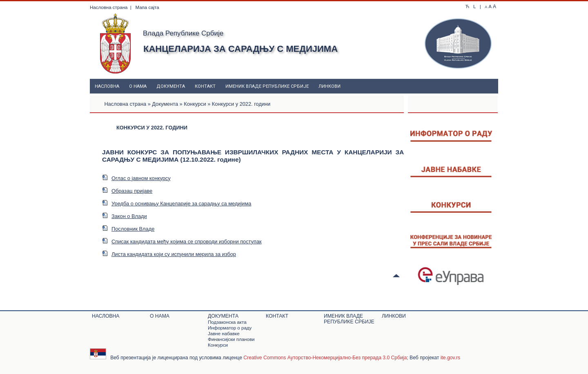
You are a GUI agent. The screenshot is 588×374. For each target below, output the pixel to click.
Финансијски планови (231, 339)
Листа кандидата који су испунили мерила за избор (169, 254)
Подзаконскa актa (227, 322)
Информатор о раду (230, 328)
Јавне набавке (224, 334)
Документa (171, 86)
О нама (138, 86)
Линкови (330, 86)
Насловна (107, 86)
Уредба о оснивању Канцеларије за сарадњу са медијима (177, 204)
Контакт (205, 86)
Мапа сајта (147, 7)
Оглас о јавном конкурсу (136, 178)
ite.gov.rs (450, 358)
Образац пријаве (127, 191)
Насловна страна (109, 7)
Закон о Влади (125, 216)
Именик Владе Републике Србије (267, 86)
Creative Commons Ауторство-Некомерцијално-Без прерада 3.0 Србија (325, 358)
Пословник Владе (128, 229)
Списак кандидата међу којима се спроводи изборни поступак (182, 242)
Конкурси (195, 104)
